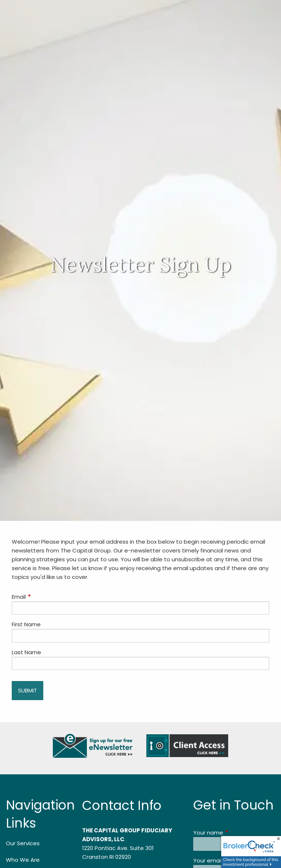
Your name (234, 833)
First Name (26, 624)
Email (47, 597)
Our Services (23, 843)
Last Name (26, 652)
